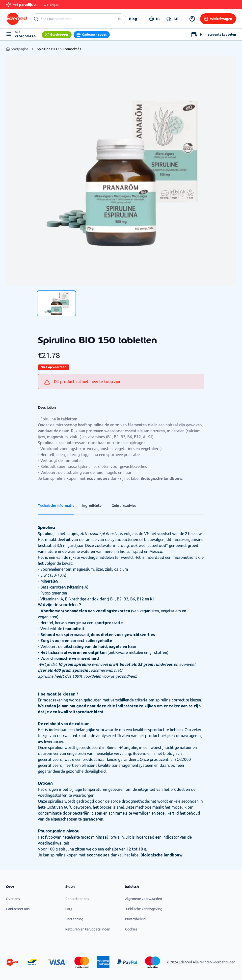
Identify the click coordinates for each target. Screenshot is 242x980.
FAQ (69, 909)
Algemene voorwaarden (144, 899)
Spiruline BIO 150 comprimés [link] (59, 49)
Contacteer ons (18, 909)
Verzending (74, 919)
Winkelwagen (218, 19)
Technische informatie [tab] (56, 506)
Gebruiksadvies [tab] (124, 506)
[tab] (56, 303)
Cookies (131, 929)
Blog (133, 19)
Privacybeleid (135, 919)
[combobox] (155, 19)
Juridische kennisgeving (144, 909)
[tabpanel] (121, 170)
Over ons (13, 899)
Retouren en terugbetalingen (88, 929)
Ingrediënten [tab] (93, 506)
